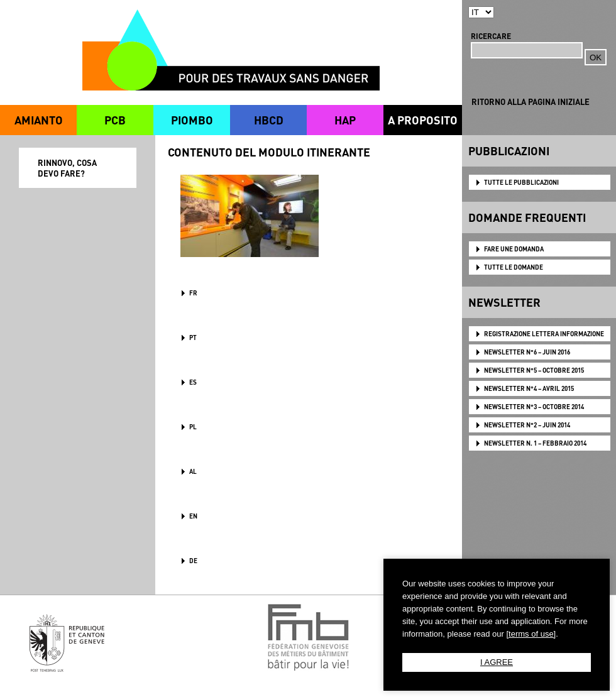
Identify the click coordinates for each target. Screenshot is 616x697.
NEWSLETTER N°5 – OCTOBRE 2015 (534, 370)
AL (193, 471)
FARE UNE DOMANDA (514, 249)
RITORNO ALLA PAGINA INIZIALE (531, 102)
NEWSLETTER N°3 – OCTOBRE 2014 (534, 407)
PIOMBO (192, 120)
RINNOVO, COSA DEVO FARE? (67, 168)
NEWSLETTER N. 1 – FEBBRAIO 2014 (535, 443)
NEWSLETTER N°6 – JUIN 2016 (527, 352)
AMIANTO (39, 120)
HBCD (269, 120)
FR (193, 293)
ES (193, 382)
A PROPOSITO (423, 120)
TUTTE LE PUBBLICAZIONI (521, 182)
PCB (115, 120)
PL (193, 427)
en (193, 516)
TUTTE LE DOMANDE (514, 267)
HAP (345, 120)
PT (193, 338)
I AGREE (497, 662)
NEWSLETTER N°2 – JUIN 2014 (527, 425)
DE (193, 561)
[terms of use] (531, 634)
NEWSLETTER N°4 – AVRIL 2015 (529, 388)
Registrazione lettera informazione (544, 334)
